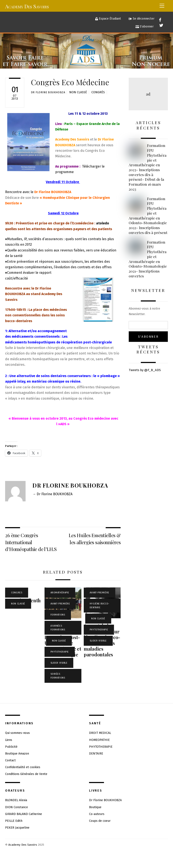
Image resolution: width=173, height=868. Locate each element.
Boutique (95, 807)
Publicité (11, 747)
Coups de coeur (100, 821)
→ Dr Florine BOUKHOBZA (52, 494)
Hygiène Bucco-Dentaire (100, 606)
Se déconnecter (141, 19)
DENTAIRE (96, 754)
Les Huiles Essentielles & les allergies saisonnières (95, 539)
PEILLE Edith (14, 821)
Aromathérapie (60, 593)
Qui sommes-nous (17, 733)
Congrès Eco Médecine (70, 82)
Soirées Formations (58, 676)
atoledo (103, 223)
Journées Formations (58, 628)
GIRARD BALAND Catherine (24, 814)
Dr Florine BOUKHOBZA (48, 92)
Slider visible (59, 663)
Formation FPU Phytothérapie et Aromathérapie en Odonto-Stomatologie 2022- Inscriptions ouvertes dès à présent (148, 216)
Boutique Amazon (17, 754)
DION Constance (17, 807)
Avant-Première (60, 604)
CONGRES (17, 593)
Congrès (98, 92)
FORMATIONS (58, 615)
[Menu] (162, 6)
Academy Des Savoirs (23, 845)
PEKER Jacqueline (17, 828)
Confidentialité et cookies (23, 767)
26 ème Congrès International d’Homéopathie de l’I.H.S (31, 542)
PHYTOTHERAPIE (60, 652)
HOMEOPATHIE (99, 740)
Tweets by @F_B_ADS (145, 370)
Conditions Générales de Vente (26, 774)
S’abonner (145, 27)
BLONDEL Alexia (16, 800)
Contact (10, 760)
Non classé (78, 92)
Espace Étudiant (108, 19)
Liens (9, 740)
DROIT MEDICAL (100, 733)
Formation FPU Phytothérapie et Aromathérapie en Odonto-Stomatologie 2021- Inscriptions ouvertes (148, 259)
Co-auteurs (97, 814)
